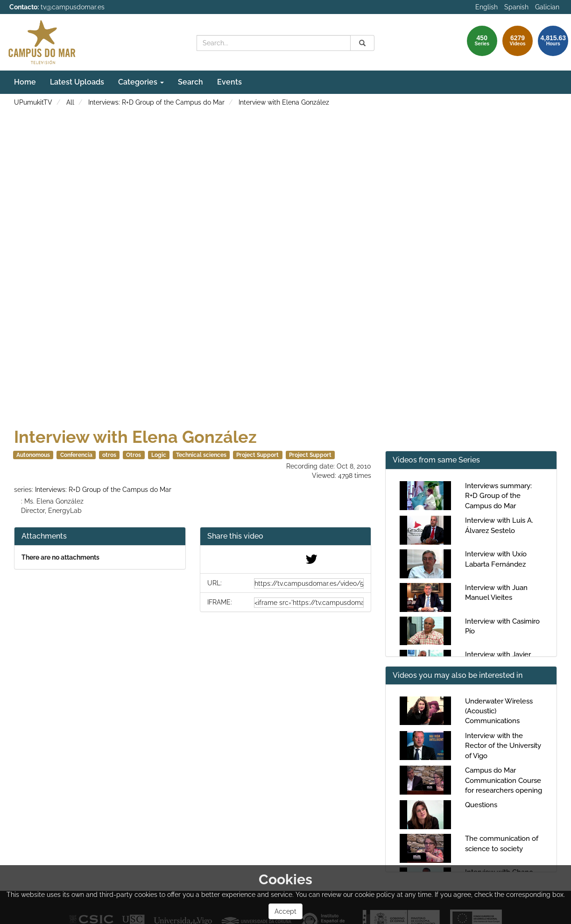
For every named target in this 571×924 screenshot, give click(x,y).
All (70, 102)
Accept (285, 911)
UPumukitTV (33, 102)
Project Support (257, 455)
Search (190, 82)
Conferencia (76, 455)
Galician (547, 7)
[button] (286, 537)
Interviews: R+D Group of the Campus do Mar (156, 102)
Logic (159, 455)
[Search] (362, 43)
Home (25, 82)
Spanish (516, 7)
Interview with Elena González (284, 102)
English (486, 7)
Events (229, 82)
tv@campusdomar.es (73, 7)
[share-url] (309, 583)
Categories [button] (141, 82)
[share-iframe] (309, 603)
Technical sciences (201, 455)
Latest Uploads (77, 82)
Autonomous (33, 455)
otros (109, 455)
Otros (134, 455)
